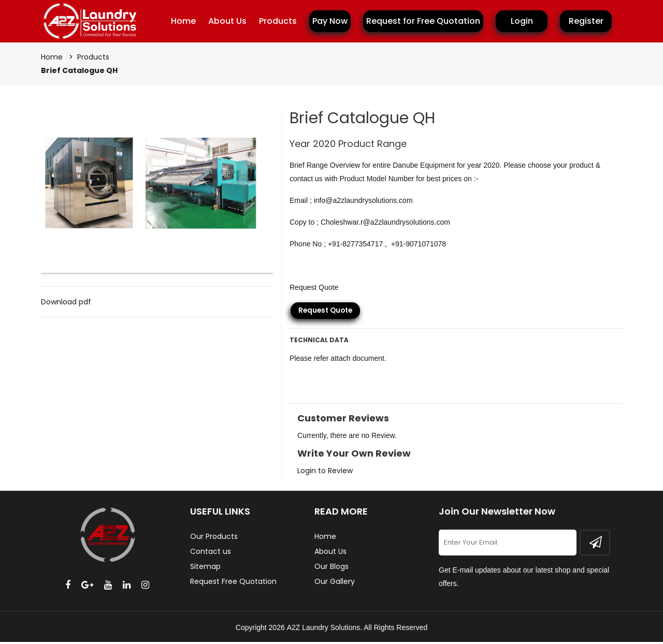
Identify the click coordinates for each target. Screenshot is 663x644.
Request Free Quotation (233, 583)
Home (183, 21)
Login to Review (325, 473)
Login (522, 21)
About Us (227, 21)
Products (278, 21)
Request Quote (325, 313)
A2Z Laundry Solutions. (325, 630)
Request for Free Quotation (423, 21)
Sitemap (205, 568)
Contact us (211, 553)
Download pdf (66, 304)
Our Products (214, 538)
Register (586, 21)
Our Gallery (335, 583)
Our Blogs (331, 568)
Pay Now (330, 21)
